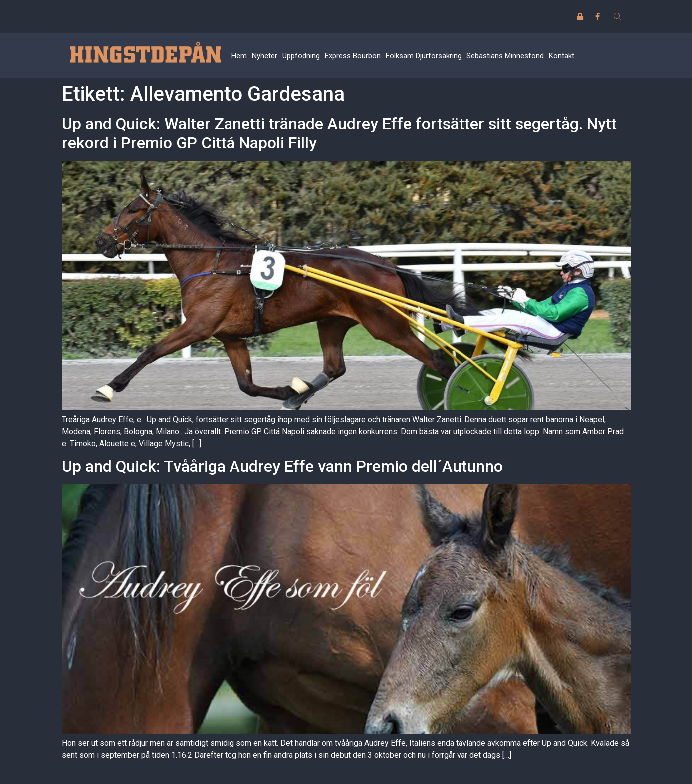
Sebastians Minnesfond (505, 56)
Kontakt (562, 56)
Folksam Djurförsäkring (424, 56)
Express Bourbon (353, 56)
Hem (239, 56)
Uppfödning (301, 56)
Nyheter (265, 56)
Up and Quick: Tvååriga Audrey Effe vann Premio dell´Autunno (282, 466)
